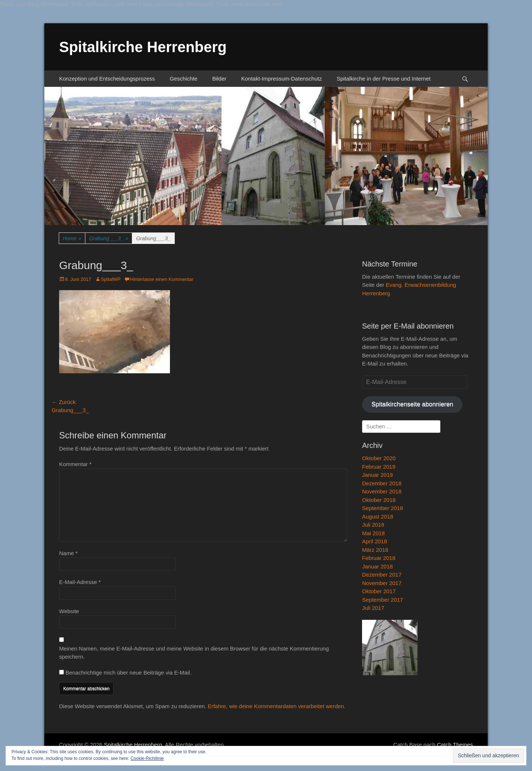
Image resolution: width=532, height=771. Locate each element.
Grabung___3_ (109, 239)
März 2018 (375, 550)
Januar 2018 (377, 566)
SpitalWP (111, 279)
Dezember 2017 (382, 575)
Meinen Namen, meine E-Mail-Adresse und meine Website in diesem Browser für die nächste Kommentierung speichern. (194, 653)
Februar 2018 (379, 558)
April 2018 (375, 541)
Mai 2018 (374, 533)
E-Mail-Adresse (80, 582)
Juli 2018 (373, 525)
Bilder (219, 79)
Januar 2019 (377, 475)
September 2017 (383, 600)
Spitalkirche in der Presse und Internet (383, 79)
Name (68, 553)
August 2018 (378, 517)
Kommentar (75, 464)
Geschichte (183, 79)
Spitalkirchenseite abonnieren (412, 404)
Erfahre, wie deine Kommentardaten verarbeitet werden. (277, 706)
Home (72, 239)
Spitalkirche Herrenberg (143, 47)
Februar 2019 (379, 467)
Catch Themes (455, 745)
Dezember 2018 (382, 483)
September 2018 (383, 508)
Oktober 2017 (379, 591)
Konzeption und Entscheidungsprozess (107, 79)
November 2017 (382, 583)
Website (69, 611)
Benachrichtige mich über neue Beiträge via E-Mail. (128, 672)
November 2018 (382, 491)
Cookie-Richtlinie (147, 758)
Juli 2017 (373, 608)
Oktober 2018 (379, 500)
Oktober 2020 (379, 458)
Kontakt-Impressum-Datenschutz (282, 79)
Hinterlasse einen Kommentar (162, 279)
